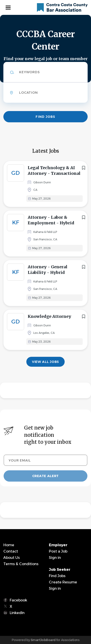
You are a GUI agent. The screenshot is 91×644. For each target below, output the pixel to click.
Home (9, 545)
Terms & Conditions (21, 564)
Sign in (55, 558)
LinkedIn (17, 613)
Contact (11, 551)
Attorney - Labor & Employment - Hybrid (51, 220)
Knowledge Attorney (49, 316)
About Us (12, 558)
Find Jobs (45, 117)
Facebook (18, 600)
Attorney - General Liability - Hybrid (48, 270)
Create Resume (63, 582)
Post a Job (58, 551)
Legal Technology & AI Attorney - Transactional (54, 171)
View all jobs (45, 362)
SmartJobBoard (43, 640)
